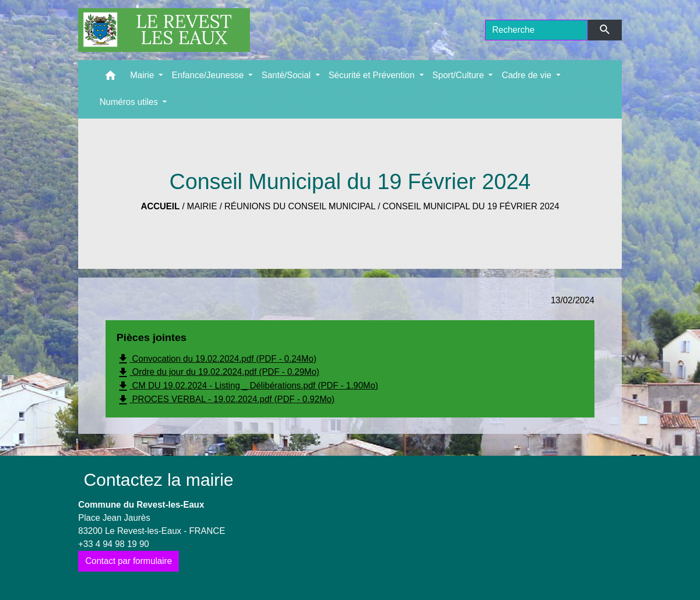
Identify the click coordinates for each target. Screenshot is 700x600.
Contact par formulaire (129, 561)
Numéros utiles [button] (130, 102)
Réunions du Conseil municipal (300, 206)
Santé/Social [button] (287, 75)
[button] (110, 78)
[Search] (536, 30)
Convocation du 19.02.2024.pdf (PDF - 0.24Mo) (217, 359)
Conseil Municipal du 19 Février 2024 (471, 206)
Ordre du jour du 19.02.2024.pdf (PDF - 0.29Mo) (218, 373)
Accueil (160, 206)
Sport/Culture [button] (460, 75)
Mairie (202, 206)
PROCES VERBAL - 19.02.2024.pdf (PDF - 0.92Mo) (226, 400)
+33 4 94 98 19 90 (113, 544)
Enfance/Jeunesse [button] (209, 75)
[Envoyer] (605, 30)
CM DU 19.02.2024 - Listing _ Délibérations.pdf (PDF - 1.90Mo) (247, 386)
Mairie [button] (143, 75)
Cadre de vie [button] (527, 75)
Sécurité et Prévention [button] (373, 75)
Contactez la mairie (159, 480)
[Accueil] (164, 30)
